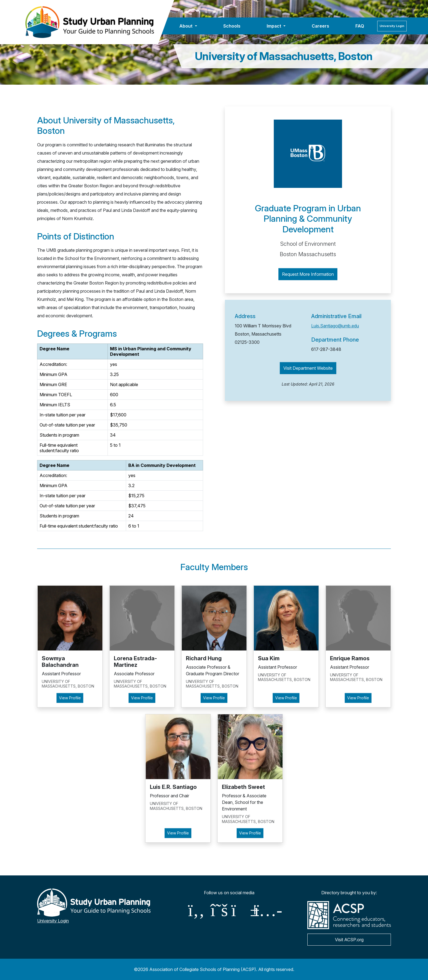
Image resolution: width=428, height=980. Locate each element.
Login (392, 26)
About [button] (186, 26)
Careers (320, 26)
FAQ (360, 26)
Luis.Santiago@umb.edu (335, 326)
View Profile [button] (70, 698)
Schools (232, 26)
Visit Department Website (308, 368)
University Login (53, 921)
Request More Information (308, 274)
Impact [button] (274, 26)
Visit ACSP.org (349, 940)
